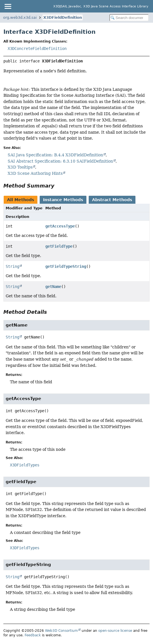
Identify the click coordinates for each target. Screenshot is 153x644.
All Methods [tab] (21, 200)
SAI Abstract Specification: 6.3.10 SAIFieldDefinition (60, 161)
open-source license (115, 631)
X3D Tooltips (20, 167)
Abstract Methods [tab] (112, 200)
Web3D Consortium (61, 631)
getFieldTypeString (66, 266)
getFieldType (59, 246)
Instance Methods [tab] (63, 200)
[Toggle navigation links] (8, 6)
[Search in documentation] (129, 18)
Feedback (33, 635)
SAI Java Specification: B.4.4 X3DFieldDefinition (55, 155)
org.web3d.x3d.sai (20, 17)
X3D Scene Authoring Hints (35, 173)
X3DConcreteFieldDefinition (37, 49)
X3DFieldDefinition (63, 17)
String (12, 266)
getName (53, 287)
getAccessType (60, 226)
